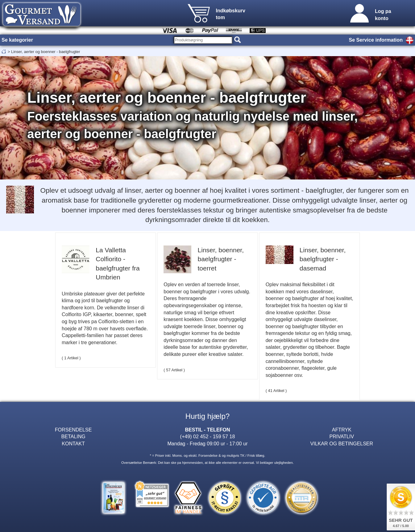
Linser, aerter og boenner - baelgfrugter (46, 52)
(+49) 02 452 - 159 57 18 (208, 436)
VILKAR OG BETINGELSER (342, 443)
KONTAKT (73, 443)
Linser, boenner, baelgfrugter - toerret (221, 259)
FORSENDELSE (73, 430)
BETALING (73, 436)
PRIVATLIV (342, 436)
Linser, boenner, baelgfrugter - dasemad (323, 259)
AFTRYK (342, 430)
